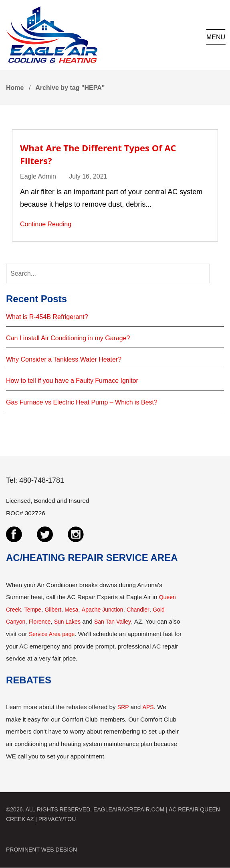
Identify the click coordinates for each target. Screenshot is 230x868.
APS (148, 707)
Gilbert (53, 610)
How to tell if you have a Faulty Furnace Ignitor (72, 381)
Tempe (33, 610)
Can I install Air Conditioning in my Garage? (68, 338)
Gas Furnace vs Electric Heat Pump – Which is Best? (82, 402)
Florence (40, 622)
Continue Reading (46, 224)
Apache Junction (103, 610)
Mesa (71, 610)
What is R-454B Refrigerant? (47, 317)
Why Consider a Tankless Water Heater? (64, 359)
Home (15, 88)
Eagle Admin (38, 176)
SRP (123, 707)
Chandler (138, 610)
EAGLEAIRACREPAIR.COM (129, 809)
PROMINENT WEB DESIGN (41, 850)
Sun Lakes (67, 622)
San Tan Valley (113, 622)
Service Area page (52, 634)
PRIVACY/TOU (57, 819)
